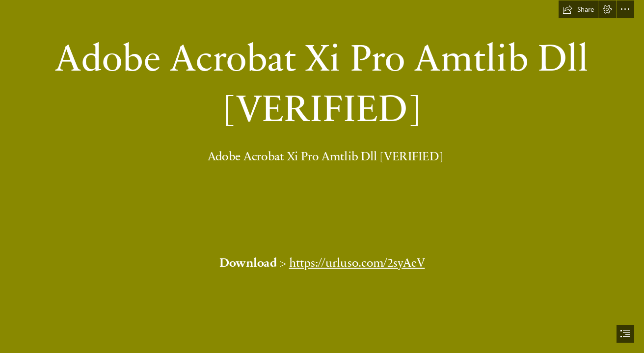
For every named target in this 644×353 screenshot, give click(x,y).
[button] (578, 9)
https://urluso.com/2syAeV (357, 262)
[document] (322, 176)
